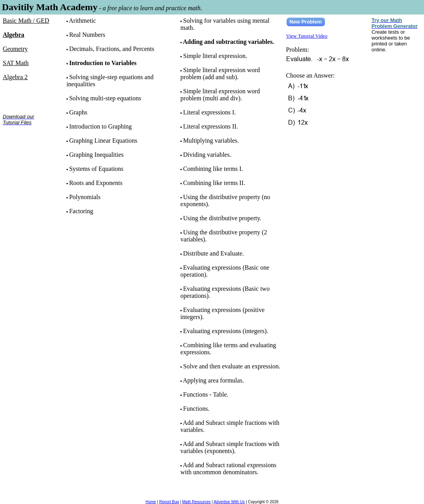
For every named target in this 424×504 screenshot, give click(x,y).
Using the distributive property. (222, 218)
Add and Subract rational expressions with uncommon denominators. (228, 469)
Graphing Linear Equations (103, 141)
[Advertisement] (27, 156)
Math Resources (196, 502)
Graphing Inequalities (97, 155)
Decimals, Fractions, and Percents (112, 49)
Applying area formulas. (213, 380)
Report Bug (169, 502)
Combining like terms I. (213, 169)
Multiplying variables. (211, 141)
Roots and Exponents (96, 183)
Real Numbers (87, 35)
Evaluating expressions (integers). (226, 331)
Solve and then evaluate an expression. (232, 366)
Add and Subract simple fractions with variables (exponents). (230, 447)
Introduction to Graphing (101, 126)
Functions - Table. (206, 394)
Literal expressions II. (211, 126)
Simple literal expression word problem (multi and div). (220, 95)
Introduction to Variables (103, 63)
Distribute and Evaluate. (214, 253)
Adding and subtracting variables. (228, 42)
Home (151, 502)
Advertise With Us (229, 502)
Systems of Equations (97, 169)
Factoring (81, 211)
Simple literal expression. (215, 56)
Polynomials (85, 197)
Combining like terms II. (214, 183)
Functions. (196, 409)
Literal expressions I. (210, 112)
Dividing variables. (207, 155)
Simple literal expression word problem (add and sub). (220, 73)
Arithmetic (82, 21)
